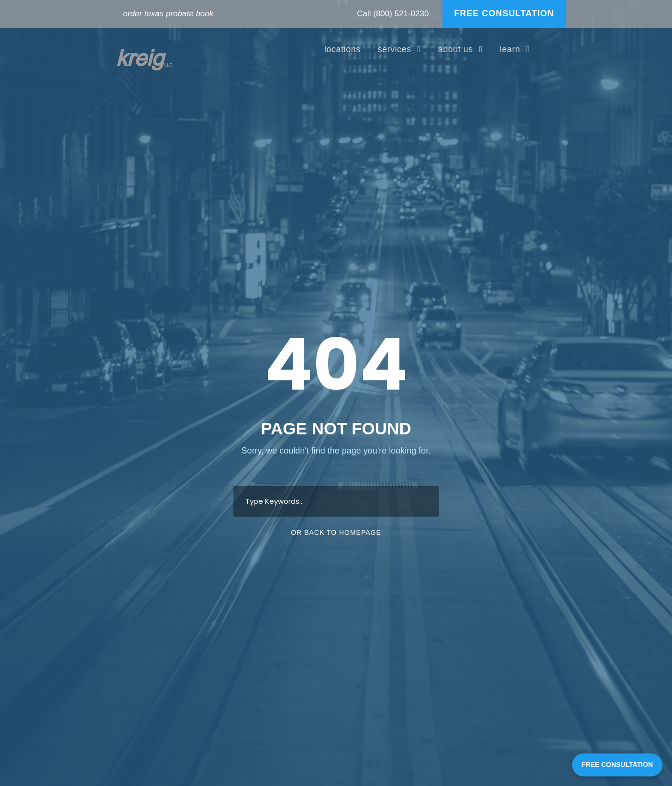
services (395, 49)
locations (342, 49)
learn (510, 49)
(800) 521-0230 (401, 14)
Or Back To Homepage (336, 532)
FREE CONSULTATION (504, 13)
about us (456, 49)
